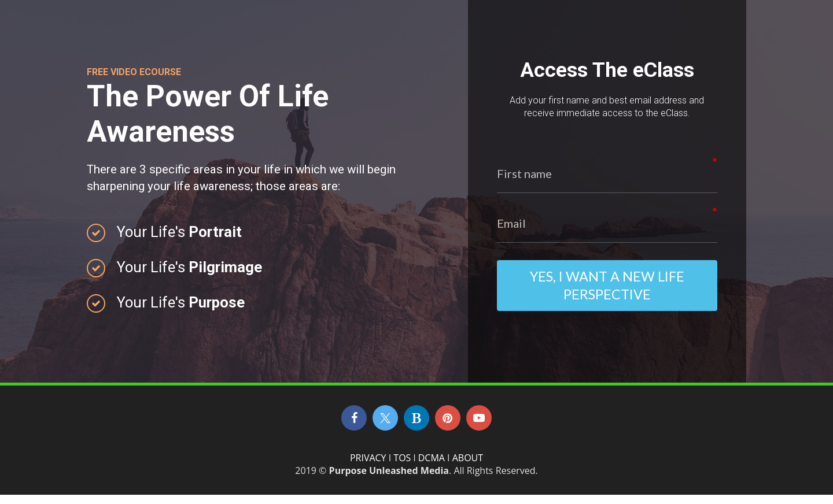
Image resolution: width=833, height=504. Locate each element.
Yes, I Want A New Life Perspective (607, 290)
